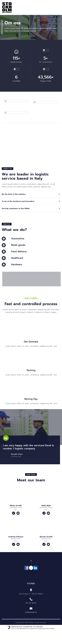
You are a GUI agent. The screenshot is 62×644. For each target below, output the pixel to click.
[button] (8, 169)
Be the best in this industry (14, 194)
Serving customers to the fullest (16, 208)
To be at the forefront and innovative (18, 201)
